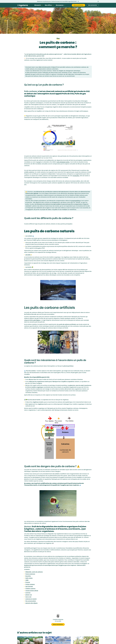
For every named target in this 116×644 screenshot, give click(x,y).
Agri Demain (29, 586)
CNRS (27, 580)
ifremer (28, 582)
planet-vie (29, 595)
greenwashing (76, 201)
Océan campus (30, 584)
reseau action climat (32, 591)
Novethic (28, 576)
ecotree (28, 593)
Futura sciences (30, 574)
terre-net (28, 597)
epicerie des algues (31, 603)
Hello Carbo (29, 578)
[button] (98, 1)
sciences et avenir (31, 599)
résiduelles (76, 176)
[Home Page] (23, 5)
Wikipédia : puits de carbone (34, 572)
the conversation (31, 601)
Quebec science (30, 589)
